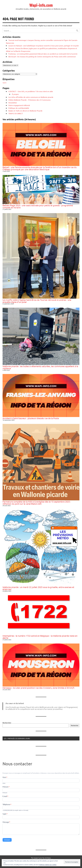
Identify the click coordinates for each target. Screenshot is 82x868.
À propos (15, 94)
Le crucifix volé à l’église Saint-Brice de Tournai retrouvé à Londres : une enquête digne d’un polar (37, 301)
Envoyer (7, 840)
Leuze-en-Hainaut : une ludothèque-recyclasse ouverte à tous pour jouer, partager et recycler (44, 46)
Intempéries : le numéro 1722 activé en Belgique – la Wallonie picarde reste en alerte (40, 637)
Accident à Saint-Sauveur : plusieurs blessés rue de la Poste (31, 418)
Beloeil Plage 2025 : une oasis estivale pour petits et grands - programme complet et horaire (38, 206)
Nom (5, 777)
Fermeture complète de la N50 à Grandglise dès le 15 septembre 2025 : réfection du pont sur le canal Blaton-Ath (37, 503)
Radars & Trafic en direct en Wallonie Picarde (25, 111)
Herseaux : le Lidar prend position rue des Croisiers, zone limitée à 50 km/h (38, 688)
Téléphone (7, 804)
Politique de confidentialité (19, 108)
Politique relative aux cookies (48, 865)
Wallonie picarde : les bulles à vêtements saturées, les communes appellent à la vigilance (40, 367)
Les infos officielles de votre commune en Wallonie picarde (31, 97)
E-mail (5, 796)
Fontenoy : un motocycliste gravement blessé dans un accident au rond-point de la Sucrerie (43, 54)
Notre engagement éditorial (19, 105)
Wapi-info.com (41, 5)
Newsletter (13, 103)
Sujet (5, 814)
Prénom (6, 787)
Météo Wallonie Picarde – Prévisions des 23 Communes (30, 100)
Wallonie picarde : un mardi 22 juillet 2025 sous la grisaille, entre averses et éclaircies (38, 588)
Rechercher (7, 723)
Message (6, 822)
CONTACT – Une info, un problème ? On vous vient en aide (31, 91)
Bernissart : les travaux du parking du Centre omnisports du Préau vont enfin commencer (42, 56)
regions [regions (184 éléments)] (4, 83)
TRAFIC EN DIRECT (16, 113)
